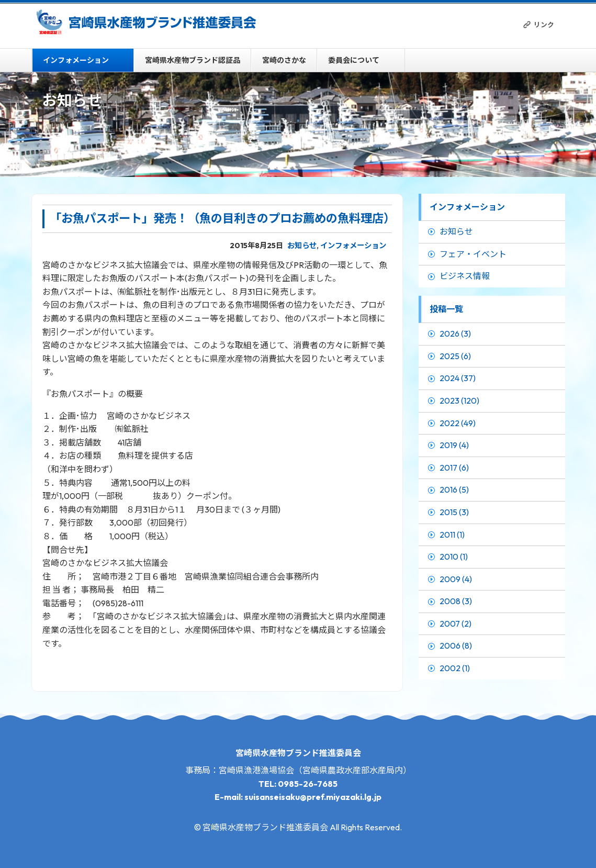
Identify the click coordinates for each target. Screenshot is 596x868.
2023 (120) (459, 400)
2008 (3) (456, 601)
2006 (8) (456, 646)
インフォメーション (76, 60)
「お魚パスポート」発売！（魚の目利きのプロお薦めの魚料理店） (222, 218)
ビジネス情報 (465, 276)
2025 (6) (455, 356)
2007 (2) (456, 624)
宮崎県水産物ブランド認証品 (193, 60)
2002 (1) (455, 668)
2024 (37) (458, 378)
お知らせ (302, 246)
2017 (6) (454, 468)
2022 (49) (458, 423)
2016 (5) (454, 489)
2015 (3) (454, 512)
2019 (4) (454, 445)
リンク (544, 25)
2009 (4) (456, 579)
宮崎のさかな (284, 60)
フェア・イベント (473, 254)
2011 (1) (452, 535)
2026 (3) (455, 333)
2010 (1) (454, 557)
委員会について (354, 60)
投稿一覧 (446, 309)
